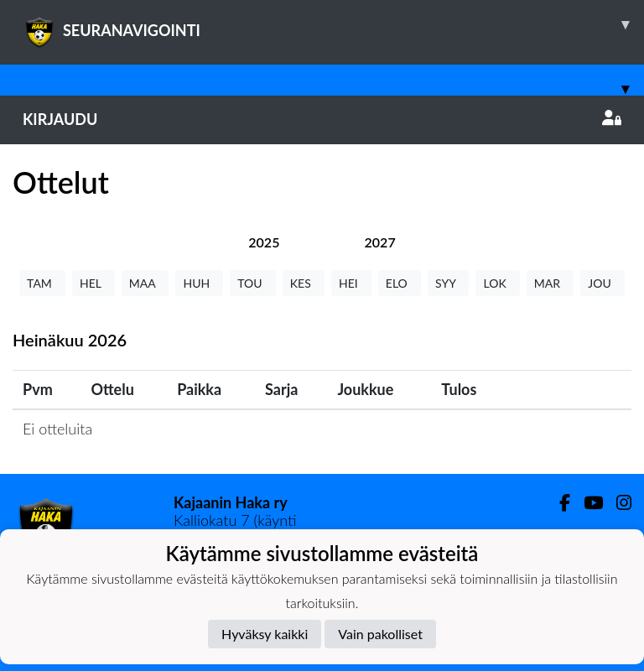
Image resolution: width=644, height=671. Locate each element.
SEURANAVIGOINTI (333, 24)
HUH (199, 283)
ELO (400, 283)
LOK (497, 283)
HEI (351, 283)
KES (304, 283)
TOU (253, 283)
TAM (42, 283)
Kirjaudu (322, 119)
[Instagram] (617, 503)
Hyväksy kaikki (265, 634)
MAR (550, 283)
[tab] (264, 242)
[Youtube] (587, 503)
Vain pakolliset (380, 634)
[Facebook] (558, 503)
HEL (93, 283)
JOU (602, 283)
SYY (448, 283)
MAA (145, 283)
